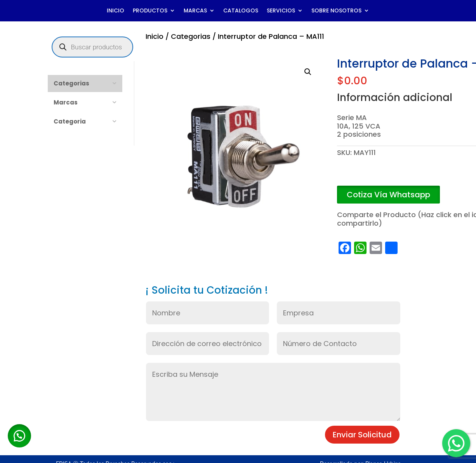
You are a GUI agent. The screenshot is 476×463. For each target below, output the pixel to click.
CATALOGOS (241, 11)
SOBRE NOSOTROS (336, 11)
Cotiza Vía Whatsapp (388, 195)
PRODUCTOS (150, 11)
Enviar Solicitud (362, 435)
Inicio (155, 36)
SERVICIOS (281, 11)
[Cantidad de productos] (349, 175)
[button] (308, 72)
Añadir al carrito (410, 175)
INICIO (116, 11)
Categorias (191, 36)
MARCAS (195, 11)
